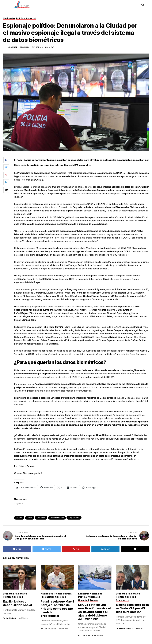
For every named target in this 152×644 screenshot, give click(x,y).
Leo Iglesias (50, 629)
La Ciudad (13, 47)
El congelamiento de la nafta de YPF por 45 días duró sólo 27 (132, 608)
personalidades (57, 518)
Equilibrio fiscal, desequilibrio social (17, 603)
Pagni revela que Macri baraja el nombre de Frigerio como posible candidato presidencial (57, 609)
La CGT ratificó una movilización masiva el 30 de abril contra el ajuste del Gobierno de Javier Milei (94, 612)
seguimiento (74, 518)
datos (30, 518)
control (19, 518)
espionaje (41, 518)
